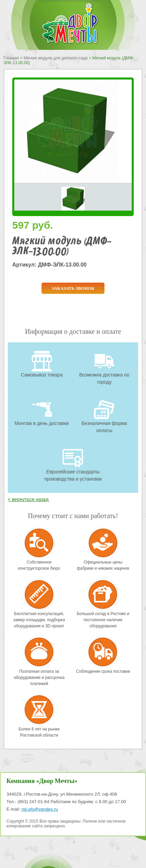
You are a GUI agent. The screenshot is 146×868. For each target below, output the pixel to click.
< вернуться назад (28, 499)
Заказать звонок (73, 288)
